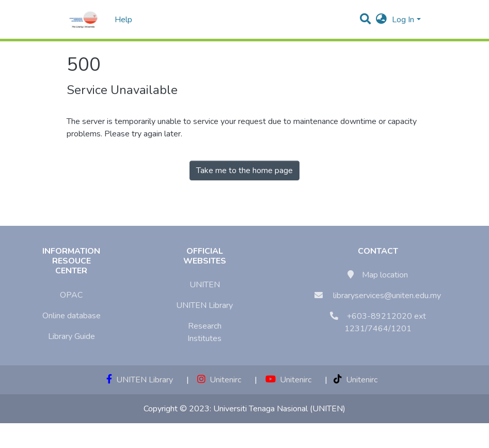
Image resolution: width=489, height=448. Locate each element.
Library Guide (72, 336)
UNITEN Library (204, 305)
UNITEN (205, 285)
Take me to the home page (244, 171)
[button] (381, 20)
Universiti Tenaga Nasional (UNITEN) (279, 409)
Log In (403, 20)
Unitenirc (219, 380)
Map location (385, 275)
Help (120, 20)
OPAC (71, 295)
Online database (72, 316)
